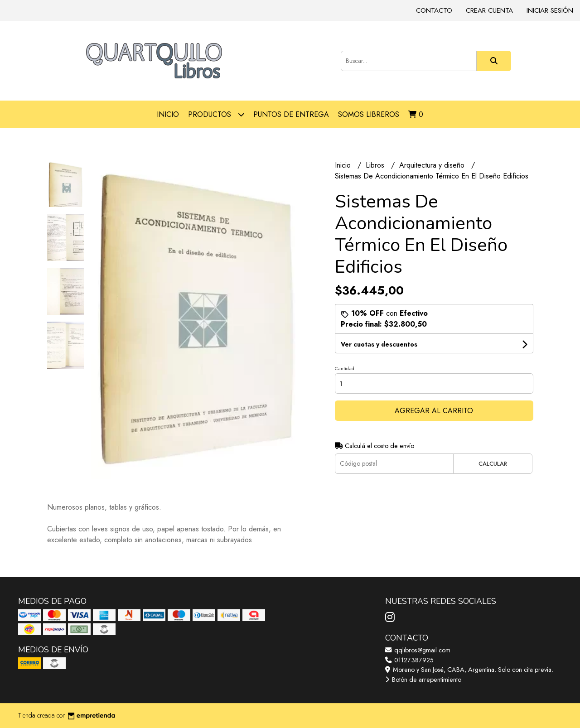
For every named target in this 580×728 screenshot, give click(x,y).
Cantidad (345, 368)
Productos (216, 114)
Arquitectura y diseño (433, 165)
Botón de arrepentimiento (423, 680)
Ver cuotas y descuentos (379, 344)
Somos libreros (369, 114)
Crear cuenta (489, 10)
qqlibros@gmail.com (418, 650)
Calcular (493, 464)
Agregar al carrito (434, 411)
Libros (376, 165)
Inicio (168, 114)
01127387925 (409, 660)
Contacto (434, 10)
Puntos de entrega (291, 114)
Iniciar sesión (550, 10)
